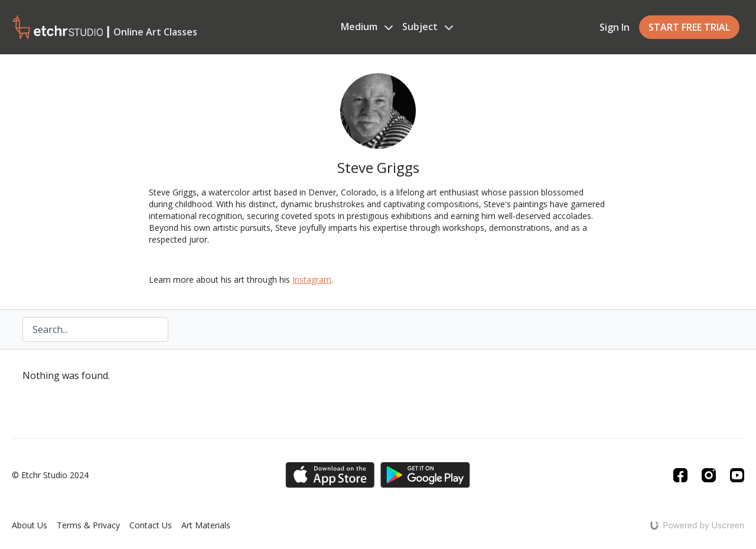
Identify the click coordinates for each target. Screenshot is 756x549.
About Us (30, 525)
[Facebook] (680, 475)
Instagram (312, 280)
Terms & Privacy (88, 525)
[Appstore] (330, 475)
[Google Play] (425, 475)
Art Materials (206, 525)
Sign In (615, 27)
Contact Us (151, 525)
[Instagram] (709, 475)
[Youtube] (737, 475)
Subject (428, 27)
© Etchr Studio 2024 (50, 475)
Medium (367, 27)
